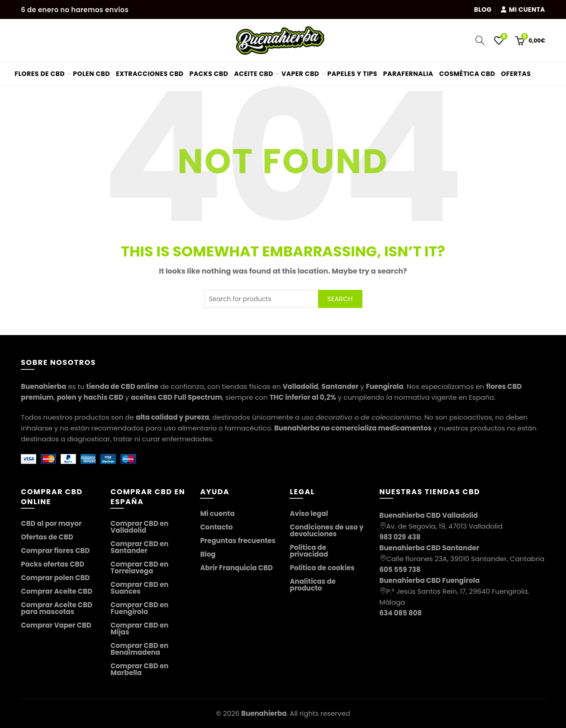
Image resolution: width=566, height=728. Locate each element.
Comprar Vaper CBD (56, 625)
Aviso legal (309, 513)
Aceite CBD (254, 74)
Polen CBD (91, 74)
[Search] (480, 40)
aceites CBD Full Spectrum (176, 397)
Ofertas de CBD (47, 537)
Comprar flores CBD (55, 551)
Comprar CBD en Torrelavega (139, 567)
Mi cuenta (523, 9)
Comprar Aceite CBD (57, 591)
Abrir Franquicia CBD (236, 568)
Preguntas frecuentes (238, 541)
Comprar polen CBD (55, 578)
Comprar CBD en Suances (139, 588)
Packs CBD (209, 74)
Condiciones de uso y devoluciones (326, 530)
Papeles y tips (352, 74)
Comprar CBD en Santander (139, 547)
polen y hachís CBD (90, 397)
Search (340, 299)
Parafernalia (408, 74)
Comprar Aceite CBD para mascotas (57, 608)
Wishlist (503, 37)
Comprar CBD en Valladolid (139, 527)
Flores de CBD (40, 74)
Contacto (216, 527)
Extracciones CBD (150, 74)
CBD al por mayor (51, 523)
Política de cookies (322, 568)
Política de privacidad (309, 551)
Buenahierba (264, 713)
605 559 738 (400, 570)
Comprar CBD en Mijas (139, 629)
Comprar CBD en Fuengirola (139, 608)
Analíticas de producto (312, 585)
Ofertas (519, 70)
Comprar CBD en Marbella (139, 669)
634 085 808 (401, 613)
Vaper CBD (300, 74)
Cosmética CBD (467, 74)
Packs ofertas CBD (52, 564)
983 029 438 (400, 537)
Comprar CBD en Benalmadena (139, 649)
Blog (483, 9)
